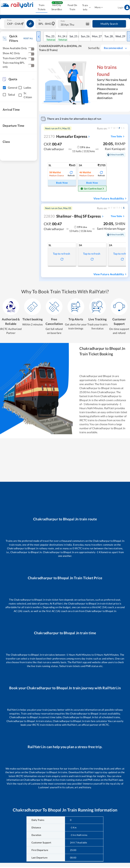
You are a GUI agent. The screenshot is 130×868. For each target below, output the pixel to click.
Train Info (86, 7)
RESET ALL (28, 38)
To (39, 20)
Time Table (118, 136)
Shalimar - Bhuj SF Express (72, 216)
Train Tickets (42, 7)
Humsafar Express (66, 136)
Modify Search (109, 24)
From (9, 20)
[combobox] (15, 24)
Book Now (62, 183)
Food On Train (72, 7)
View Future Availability (110, 198)
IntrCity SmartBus (57, 7)
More (99, 7)
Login (124, 7)
